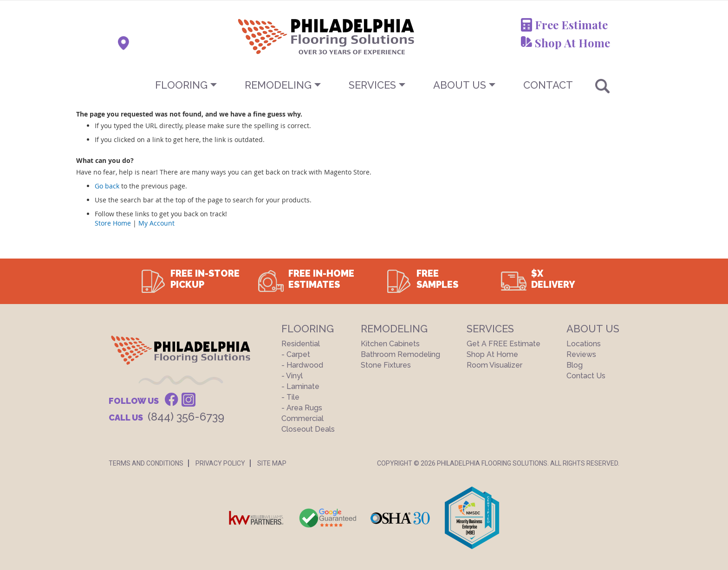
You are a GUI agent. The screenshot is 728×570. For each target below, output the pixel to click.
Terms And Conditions (146, 463)
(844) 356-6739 (186, 417)
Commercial (302, 418)
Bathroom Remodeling (400, 354)
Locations (584, 344)
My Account (156, 223)
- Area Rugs (302, 408)
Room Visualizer (494, 365)
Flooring (181, 85)
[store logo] (280, 36)
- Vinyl (292, 376)
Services (372, 85)
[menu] (364, 85)
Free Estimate (571, 25)
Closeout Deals (308, 429)
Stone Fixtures (386, 365)
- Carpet (296, 354)
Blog (575, 365)
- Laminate (300, 386)
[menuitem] (364, 85)
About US (460, 85)
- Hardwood (302, 365)
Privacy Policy (220, 463)
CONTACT (548, 85)
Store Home (113, 223)
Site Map (272, 463)
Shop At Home (572, 43)
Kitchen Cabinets (390, 344)
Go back (107, 186)
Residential (301, 344)
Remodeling (278, 85)
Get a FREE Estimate (504, 344)
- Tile (290, 397)
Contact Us (586, 376)
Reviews (581, 354)
